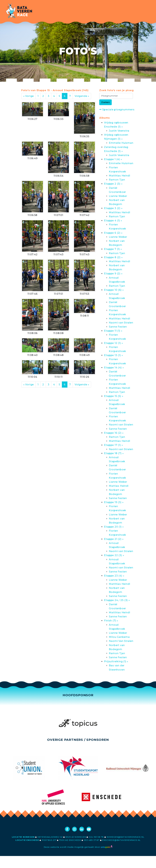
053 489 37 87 (92, 840)
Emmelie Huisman (121, 143)
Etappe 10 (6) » (114, 290)
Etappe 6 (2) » (113, 233)
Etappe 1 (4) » (113, 159)
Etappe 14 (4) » (114, 368)
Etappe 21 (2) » (114, 539)
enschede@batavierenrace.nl (121, 840)
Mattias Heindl (119, 486)
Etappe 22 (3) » (114, 555)
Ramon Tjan (117, 180)
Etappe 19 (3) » (114, 502)
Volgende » (82, 96)
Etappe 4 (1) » (113, 221)
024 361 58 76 (96, 837)
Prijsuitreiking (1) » (116, 661)
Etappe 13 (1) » (113, 355)
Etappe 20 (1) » (114, 527)
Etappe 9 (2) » (113, 274)
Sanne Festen (118, 327)
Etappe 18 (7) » (114, 453)
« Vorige (29, 96)
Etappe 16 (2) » (114, 433)
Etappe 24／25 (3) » (117, 600)
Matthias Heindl (119, 176)
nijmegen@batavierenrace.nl (125, 837)
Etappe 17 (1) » (113, 445)
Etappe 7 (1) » (113, 249)
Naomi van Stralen (121, 323)
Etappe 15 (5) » (114, 396)
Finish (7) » (111, 621)
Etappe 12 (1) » (113, 343)
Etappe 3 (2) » (113, 208)
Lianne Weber (118, 196)
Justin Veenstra (119, 131)
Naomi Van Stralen (121, 641)
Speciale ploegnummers (117, 110)
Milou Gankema (119, 637)
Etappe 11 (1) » (113, 331)
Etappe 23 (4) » (114, 576)
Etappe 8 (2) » (113, 257)
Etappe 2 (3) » (113, 184)
